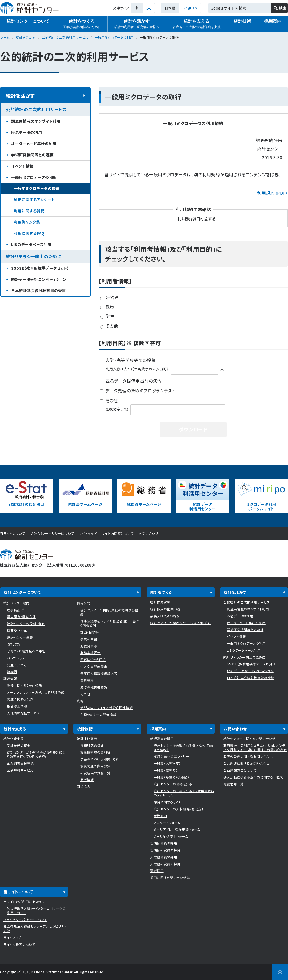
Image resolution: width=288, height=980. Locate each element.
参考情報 (87, 780)
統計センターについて (28, 21)
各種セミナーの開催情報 (98, 714)
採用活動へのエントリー (171, 756)
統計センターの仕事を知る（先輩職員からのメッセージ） (184, 793)
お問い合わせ (149, 533)
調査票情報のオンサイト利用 (36, 121)
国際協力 (84, 786)
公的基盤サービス (20, 770)
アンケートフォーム (167, 822)
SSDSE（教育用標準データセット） (40, 268)
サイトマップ (88, 533)
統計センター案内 (16, 603)
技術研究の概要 (92, 745)
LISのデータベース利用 (31, 244)
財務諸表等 (89, 646)
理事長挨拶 (15, 610)
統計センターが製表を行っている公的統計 (181, 623)
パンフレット (16, 658)
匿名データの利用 (27, 132)
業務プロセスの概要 (165, 616)
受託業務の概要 (19, 745)
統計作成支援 (14, 738)
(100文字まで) (166, 409)
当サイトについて (12, 533)
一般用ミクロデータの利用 (114, 37)
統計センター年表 (20, 637)
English (190, 8)
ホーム (5, 37)
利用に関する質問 (29, 211)
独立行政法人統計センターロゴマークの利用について (36, 911)
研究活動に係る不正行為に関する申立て (253, 777)
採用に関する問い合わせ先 (170, 877)
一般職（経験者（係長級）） (172, 777)
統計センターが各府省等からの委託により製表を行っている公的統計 (36, 754)
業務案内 (160, 816)
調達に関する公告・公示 (24, 685)
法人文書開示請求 (94, 666)
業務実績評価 (90, 653)
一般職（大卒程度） (167, 763)
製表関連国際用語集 (95, 766)
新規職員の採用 (162, 738)
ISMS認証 (14, 644)
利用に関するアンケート (34, 200)
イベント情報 (22, 166)
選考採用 (157, 871)
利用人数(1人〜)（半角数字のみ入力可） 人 (165, 369)
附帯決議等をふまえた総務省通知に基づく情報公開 (110, 623)
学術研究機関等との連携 (32, 155)
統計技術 (242, 21)
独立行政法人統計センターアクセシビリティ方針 (35, 928)
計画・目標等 (90, 632)
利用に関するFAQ (29, 233)
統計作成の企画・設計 (166, 609)
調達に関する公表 (20, 699)
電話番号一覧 (234, 784)
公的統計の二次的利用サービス (65, 37)
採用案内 (158, 729)
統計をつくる (82, 24)
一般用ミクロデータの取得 (37, 188)
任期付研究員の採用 (165, 850)
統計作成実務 (160, 602)
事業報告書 (89, 639)
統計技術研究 (87, 738)
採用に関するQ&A (167, 802)
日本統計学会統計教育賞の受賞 (39, 290)
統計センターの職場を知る (173, 784)
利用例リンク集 (27, 222)
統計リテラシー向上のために (33, 256)
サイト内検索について (118, 533)
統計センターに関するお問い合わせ (249, 738)
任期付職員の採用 (164, 843)
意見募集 (87, 680)
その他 (85, 694)
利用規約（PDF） (273, 193)
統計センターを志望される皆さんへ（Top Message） (183, 748)
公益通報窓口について (240, 770)
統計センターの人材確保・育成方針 (179, 809)
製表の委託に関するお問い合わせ (248, 756)
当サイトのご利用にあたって (24, 901)
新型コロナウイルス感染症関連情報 (106, 708)
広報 (80, 701)
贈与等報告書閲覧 (94, 687)
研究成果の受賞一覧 (95, 773)
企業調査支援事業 (20, 763)
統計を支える (197, 24)
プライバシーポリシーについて (52, 533)
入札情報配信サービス (23, 713)
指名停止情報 (17, 706)
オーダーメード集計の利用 (34, 144)
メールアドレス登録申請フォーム (177, 829)
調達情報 (10, 678)
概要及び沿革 (17, 630)
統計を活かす (137, 24)
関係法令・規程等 (93, 660)
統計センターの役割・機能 (26, 624)
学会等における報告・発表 (100, 759)
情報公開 (84, 603)
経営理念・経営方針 (21, 617)
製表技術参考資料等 (95, 752)
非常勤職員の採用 (164, 857)
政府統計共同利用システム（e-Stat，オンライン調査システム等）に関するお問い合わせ (255, 748)
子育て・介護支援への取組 (26, 651)
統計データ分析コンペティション (39, 279)
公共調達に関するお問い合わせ (247, 763)
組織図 (12, 672)
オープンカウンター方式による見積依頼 (36, 692)
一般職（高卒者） (165, 770)
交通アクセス (17, 665)
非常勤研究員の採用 (165, 864)
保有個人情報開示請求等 (99, 673)
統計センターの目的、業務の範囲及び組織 (109, 612)
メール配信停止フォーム (171, 836)
